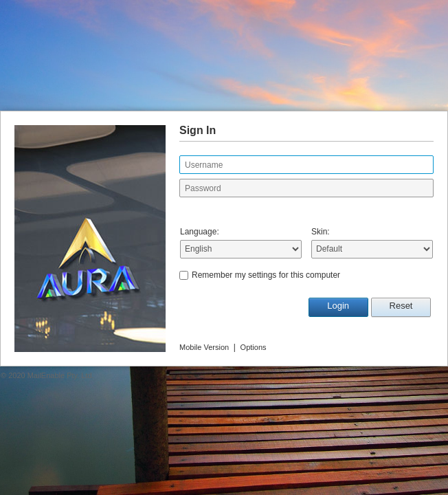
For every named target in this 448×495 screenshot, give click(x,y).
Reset (401, 306)
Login (338, 306)
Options (254, 347)
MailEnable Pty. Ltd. (61, 375)
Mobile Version (204, 347)
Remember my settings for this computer (266, 275)
